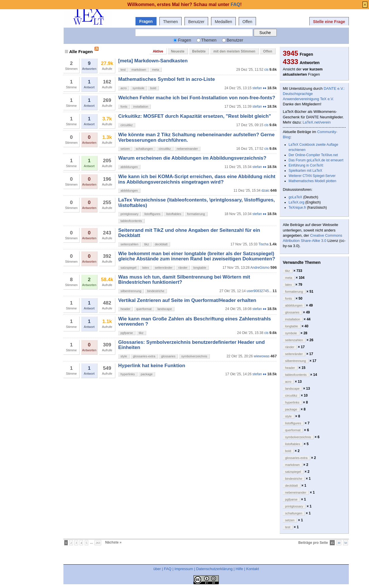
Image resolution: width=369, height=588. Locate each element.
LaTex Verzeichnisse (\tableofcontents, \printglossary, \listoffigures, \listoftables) (197, 202)
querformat (144, 309)
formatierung (196, 214)
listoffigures (152, 214)
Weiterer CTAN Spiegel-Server (312, 176)
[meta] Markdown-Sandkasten (153, 61)
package (147, 374)
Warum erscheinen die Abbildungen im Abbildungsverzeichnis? (192, 158)
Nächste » (113, 542)
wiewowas (262, 356)
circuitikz (127, 125)
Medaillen (223, 22)
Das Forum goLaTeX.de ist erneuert (316, 160)
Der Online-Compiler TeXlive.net (313, 155)
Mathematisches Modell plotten (312, 181)
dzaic (266, 191)
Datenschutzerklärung (214, 569)
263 (98, 543)
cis (267, 70)
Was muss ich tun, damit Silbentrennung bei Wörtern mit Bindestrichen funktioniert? (184, 280)
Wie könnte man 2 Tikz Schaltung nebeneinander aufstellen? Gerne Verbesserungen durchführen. (196, 137)
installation (141, 107)
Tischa (263, 244)
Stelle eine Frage (329, 22)
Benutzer (196, 22)
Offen (247, 22)
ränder (183, 268)
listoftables (174, 214)
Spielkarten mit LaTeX (305, 171)
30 (339, 543)
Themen (171, 22)
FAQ (168, 569)
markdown (139, 70)
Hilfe (239, 569)
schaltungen (144, 149)
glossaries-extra (144, 356)
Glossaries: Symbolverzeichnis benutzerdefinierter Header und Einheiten (191, 345)
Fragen (146, 21)
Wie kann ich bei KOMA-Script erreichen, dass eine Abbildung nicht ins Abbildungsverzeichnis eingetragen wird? (197, 179)
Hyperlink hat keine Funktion (152, 366)
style (124, 356)
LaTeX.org (296, 202)
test (123, 70)
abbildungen (129, 167)
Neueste (178, 51)
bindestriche (156, 291)
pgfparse (127, 333)
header (125, 309)
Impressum (184, 569)
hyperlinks (128, 374)
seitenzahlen (129, 244)
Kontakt (253, 569)
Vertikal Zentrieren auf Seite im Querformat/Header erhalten (187, 300)
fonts (124, 107)
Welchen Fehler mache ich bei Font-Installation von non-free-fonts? (197, 98)
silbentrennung (131, 291)
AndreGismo (260, 268)
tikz (147, 244)
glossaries (168, 356)
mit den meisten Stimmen (234, 51)
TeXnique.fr (297, 208)
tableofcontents (131, 221)
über (157, 569)
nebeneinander (187, 149)
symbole (139, 88)
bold (153, 88)
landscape (165, 309)
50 (346, 543)
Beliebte (199, 51)
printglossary (129, 214)
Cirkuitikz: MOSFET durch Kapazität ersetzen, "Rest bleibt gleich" (195, 116)
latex (145, 268)
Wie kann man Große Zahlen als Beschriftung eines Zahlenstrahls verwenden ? (195, 321)
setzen (125, 149)
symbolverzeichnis (194, 356)
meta (155, 70)
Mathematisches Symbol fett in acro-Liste (166, 79)
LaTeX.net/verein (317, 122)
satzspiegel (128, 268)
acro (124, 88)
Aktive (158, 51)
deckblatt (161, 244)
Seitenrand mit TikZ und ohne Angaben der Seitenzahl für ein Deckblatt (189, 233)
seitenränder (164, 268)
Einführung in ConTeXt (306, 165)
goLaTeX (295, 197)
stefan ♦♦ (259, 88)
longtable (200, 268)
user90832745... (259, 291)
